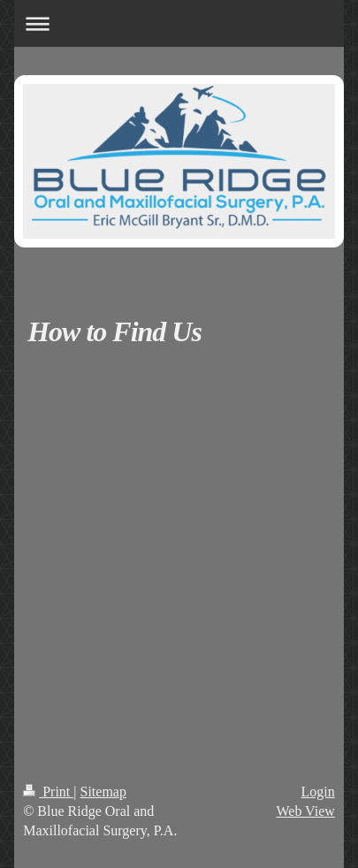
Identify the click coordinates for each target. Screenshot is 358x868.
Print (48, 792)
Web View (305, 811)
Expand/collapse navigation (179, 23)
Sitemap (103, 792)
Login (318, 792)
